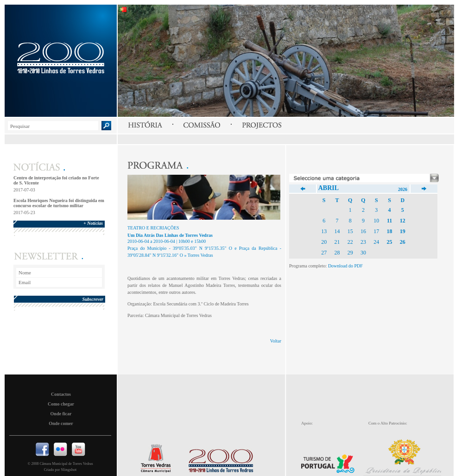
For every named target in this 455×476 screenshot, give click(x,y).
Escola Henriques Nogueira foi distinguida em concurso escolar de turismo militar (59, 203)
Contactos (61, 394)
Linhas (219, 458)
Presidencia (407, 455)
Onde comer (61, 423)
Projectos (262, 125)
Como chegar (61, 404)
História (145, 125)
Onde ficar (61, 414)
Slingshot (69, 470)
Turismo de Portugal (331, 458)
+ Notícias (93, 223)
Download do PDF (345, 266)
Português (123, 10)
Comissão (202, 125)
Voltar (276, 341)
